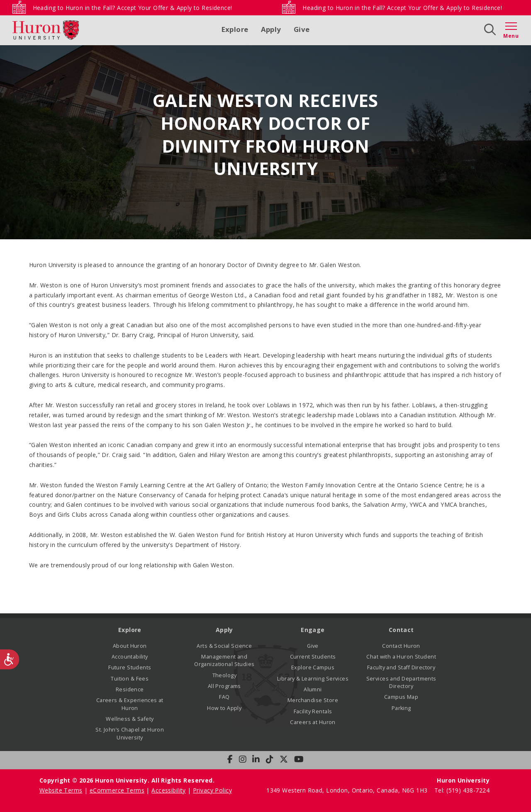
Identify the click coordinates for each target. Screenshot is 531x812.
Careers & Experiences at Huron (130, 704)
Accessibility (168, 790)
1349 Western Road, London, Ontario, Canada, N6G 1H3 (348, 790)
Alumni (313, 689)
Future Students (130, 667)
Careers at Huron (313, 722)
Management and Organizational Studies (224, 660)
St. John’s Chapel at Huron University (130, 733)
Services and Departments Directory (401, 682)
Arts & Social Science (224, 646)
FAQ (224, 697)
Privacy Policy (212, 790)
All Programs (224, 686)
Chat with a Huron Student (401, 657)
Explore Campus (313, 667)
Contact (401, 630)
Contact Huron (401, 646)
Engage (313, 630)
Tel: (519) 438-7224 (462, 790)
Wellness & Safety (130, 719)
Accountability (130, 657)
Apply (271, 29)
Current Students (313, 657)
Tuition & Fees (130, 679)
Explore (235, 29)
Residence (130, 689)
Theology (224, 675)
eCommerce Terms (117, 790)
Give (302, 29)
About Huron (130, 646)
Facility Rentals (313, 711)
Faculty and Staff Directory (401, 667)
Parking (401, 708)
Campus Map (401, 697)
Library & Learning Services (313, 679)
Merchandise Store (313, 700)
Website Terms (61, 790)
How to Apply (224, 708)
